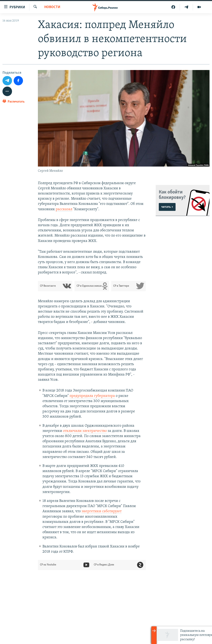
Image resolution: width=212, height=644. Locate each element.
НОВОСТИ (52, 7)
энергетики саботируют (102, 511)
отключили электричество (85, 431)
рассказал (64, 209)
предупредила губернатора (92, 396)
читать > (167, 207)
